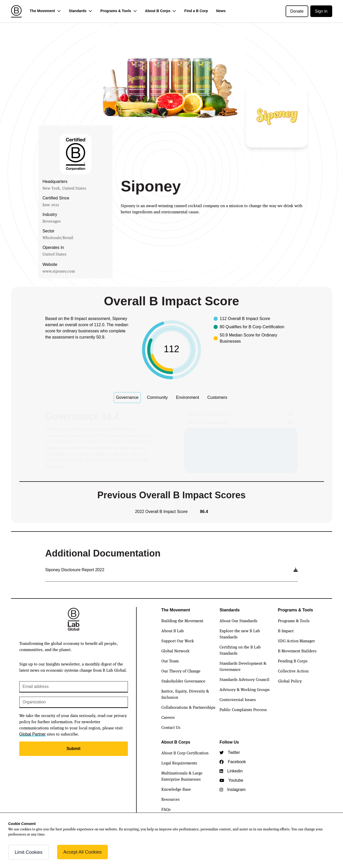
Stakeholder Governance (183, 681)
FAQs (166, 809)
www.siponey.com (59, 271)
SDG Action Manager (296, 641)
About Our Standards (238, 620)
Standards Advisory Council (244, 679)
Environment (188, 397)
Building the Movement (182, 620)
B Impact (286, 630)
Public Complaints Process (243, 709)
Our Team (170, 661)
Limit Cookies (29, 852)
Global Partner (33, 734)
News (221, 11)
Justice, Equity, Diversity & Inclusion (185, 694)
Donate (297, 11)
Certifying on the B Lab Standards (240, 650)
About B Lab (173, 630)
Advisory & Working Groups (245, 689)
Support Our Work (178, 641)
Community (157, 397)
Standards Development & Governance (243, 666)
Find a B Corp (196, 11)
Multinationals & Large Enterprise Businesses (182, 776)
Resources (170, 799)
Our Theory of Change (181, 671)
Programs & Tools (294, 620)
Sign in (321, 11)
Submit (73, 749)
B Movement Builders (297, 651)
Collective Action (293, 671)
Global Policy (290, 681)
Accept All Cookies (82, 852)
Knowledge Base (176, 789)
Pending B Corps (293, 661)
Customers (217, 397)
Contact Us (171, 727)
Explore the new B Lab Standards (240, 634)
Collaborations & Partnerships (188, 707)
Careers (168, 717)
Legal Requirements (179, 763)
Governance (127, 397)
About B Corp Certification (185, 753)
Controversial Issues (238, 699)
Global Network (175, 651)
